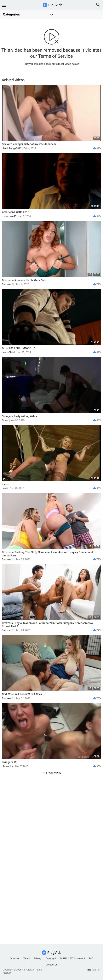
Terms (27, 959)
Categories (11, 14)
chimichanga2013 (12, 148)
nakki (5, 488)
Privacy (38, 959)
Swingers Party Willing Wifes (19, 416)
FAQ (91, 959)
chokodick (8, 766)
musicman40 (9, 216)
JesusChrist (9, 352)
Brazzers (8, 284)
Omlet (5, 420)
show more (53, 773)
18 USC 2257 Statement (72, 959)
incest (6, 484)
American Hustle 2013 (16, 212)
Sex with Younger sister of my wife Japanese (29, 144)
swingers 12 (9, 762)
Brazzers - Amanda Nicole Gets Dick (24, 280)
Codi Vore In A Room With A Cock (22, 694)
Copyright (51, 959)
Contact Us (52, 965)
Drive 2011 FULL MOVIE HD (19, 348)
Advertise (14, 959)
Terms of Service (55, 56)
